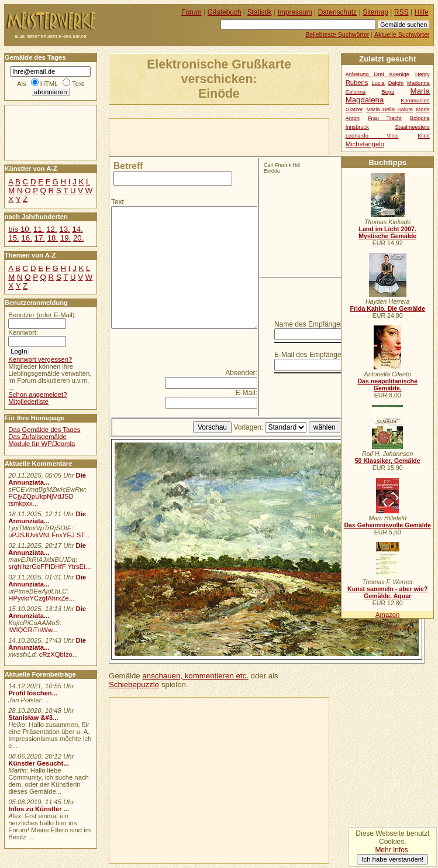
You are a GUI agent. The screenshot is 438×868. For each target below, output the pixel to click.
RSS (401, 12)
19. (65, 238)
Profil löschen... (33, 693)
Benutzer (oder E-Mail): (42, 315)
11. (39, 229)
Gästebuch (225, 12)
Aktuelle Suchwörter (402, 35)
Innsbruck (357, 127)
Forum (192, 12)
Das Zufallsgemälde (37, 437)
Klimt (424, 136)
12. (51, 229)
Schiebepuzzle (134, 685)
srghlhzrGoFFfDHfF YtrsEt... (49, 567)
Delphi (396, 83)
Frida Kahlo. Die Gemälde (387, 308)
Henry (423, 74)
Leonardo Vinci (372, 136)
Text (118, 202)
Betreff (128, 166)
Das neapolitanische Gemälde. (387, 385)
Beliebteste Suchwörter (337, 35)
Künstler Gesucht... (38, 763)
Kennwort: (23, 332)
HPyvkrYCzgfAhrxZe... (41, 598)
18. (53, 238)
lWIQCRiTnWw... (33, 630)
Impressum (295, 12)
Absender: (241, 373)
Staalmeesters (412, 127)
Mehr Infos (391, 850)
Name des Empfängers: (311, 324)
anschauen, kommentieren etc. (195, 676)
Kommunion (415, 101)
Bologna (420, 118)
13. (64, 229)
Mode (423, 109)
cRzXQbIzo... (58, 654)
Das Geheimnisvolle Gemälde (387, 525)
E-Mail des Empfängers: (312, 355)
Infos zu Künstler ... (39, 809)
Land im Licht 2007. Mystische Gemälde (387, 232)
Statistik (260, 12)
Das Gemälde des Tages (44, 430)
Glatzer (354, 109)
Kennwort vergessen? (40, 359)
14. (77, 229)
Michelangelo (365, 144)
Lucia (378, 83)
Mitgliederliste (28, 402)
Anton (353, 118)
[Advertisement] (246, 136)
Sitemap (375, 12)
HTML (49, 84)
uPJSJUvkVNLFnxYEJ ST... (49, 535)
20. (78, 238)
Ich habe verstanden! (392, 859)
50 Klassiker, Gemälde (388, 461)
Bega (388, 92)
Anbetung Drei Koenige (377, 74)
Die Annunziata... (47, 479)
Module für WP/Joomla (42, 444)
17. (40, 238)
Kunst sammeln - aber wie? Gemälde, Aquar (387, 592)
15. (13, 238)
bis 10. (20, 229)
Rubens (357, 83)
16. (26, 238)
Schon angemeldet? (37, 394)
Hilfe (422, 12)
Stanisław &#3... (33, 718)
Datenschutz (337, 12)
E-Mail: (246, 393)
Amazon (387, 615)
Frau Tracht (385, 118)
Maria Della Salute (389, 109)
